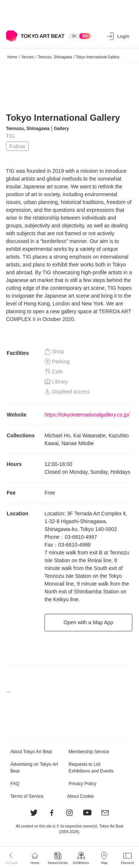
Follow (17, 146)
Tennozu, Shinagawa (55, 57)
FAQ (15, 784)
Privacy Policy (82, 784)
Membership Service (89, 752)
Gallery (61, 129)
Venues (27, 57)
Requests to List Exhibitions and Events (91, 768)
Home (12, 57)
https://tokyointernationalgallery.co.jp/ (87, 415)
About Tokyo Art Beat (31, 752)
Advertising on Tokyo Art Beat (34, 768)
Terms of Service (27, 796)
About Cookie (80, 796)
